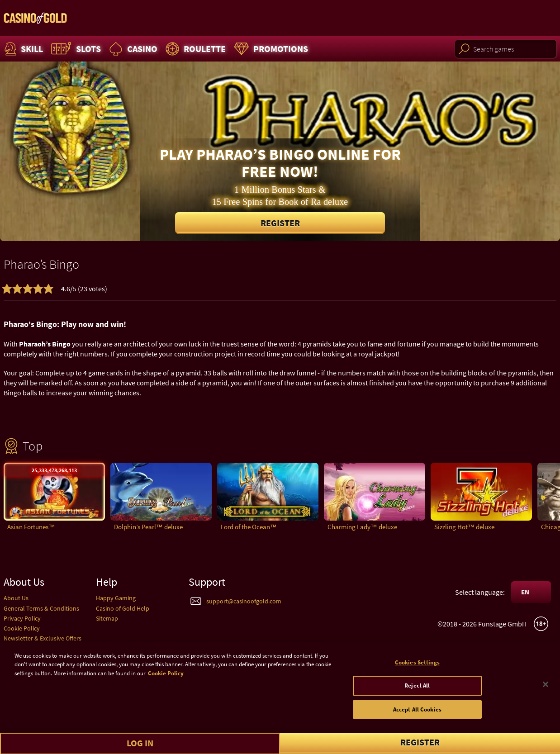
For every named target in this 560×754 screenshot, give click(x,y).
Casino (132, 49)
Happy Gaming (116, 598)
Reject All (417, 690)
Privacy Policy (22, 618)
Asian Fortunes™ (31, 527)
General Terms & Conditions (41, 608)
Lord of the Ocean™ (249, 527)
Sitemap (107, 618)
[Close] (546, 688)
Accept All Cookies (417, 714)
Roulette (195, 49)
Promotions (270, 49)
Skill (23, 49)
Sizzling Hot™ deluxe (464, 527)
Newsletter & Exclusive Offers (43, 638)
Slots (75, 49)
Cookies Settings (417, 666)
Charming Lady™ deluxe (362, 527)
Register (280, 223)
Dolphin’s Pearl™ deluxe (148, 527)
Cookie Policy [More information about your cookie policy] (166, 677)
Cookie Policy (22, 628)
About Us (16, 598)
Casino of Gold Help (123, 608)
